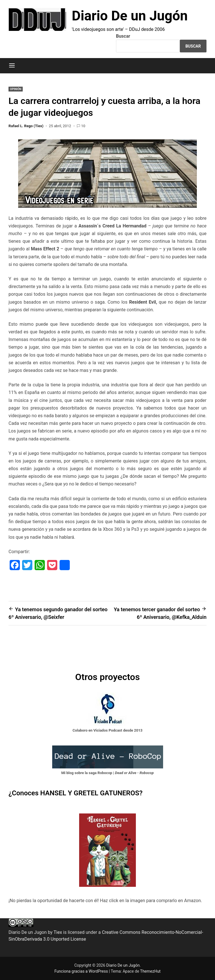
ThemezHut (150, 971)
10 (83, 126)
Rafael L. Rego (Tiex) (26, 126)
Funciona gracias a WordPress (82, 971)
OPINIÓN (16, 89)
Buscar (123, 36)
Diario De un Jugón (130, 16)
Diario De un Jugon (28, 932)
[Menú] (12, 66)
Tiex (58, 932)
